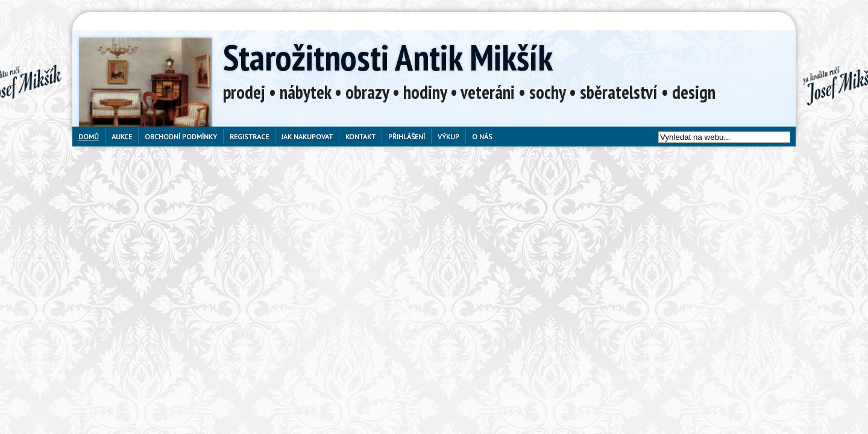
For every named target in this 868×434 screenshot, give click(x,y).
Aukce (122, 137)
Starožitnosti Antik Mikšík (388, 57)
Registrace (249, 137)
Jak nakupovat (307, 137)
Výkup (448, 137)
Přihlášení (407, 137)
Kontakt (360, 137)
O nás (482, 137)
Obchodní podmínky (181, 137)
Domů (89, 137)
